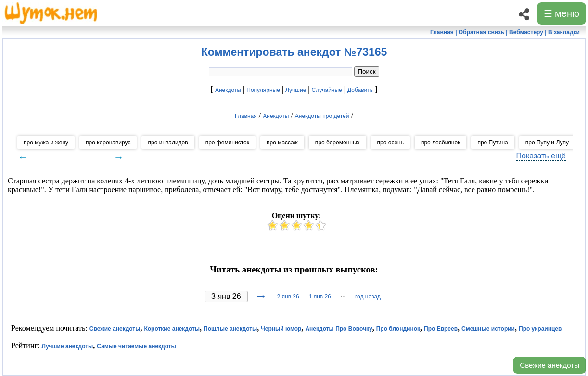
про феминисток (227, 143)
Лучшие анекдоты (67, 346)
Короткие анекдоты (172, 329)
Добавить (360, 90)
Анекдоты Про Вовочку (339, 329)
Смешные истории (488, 329)
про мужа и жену (46, 143)
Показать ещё (541, 156)
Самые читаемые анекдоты (136, 346)
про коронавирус (108, 143)
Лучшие (296, 90)
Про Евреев (441, 329)
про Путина (492, 143)
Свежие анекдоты (550, 365)
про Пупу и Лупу (547, 143)
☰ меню (562, 13)
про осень (390, 143)
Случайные (327, 90)
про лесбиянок (441, 143)
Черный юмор (281, 329)
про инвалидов (168, 143)
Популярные (263, 90)
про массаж (282, 143)
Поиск (367, 71)
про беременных (338, 143)
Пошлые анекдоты (230, 329)
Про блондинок (398, 329)
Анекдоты (228, 90)
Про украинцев (540, 329)
